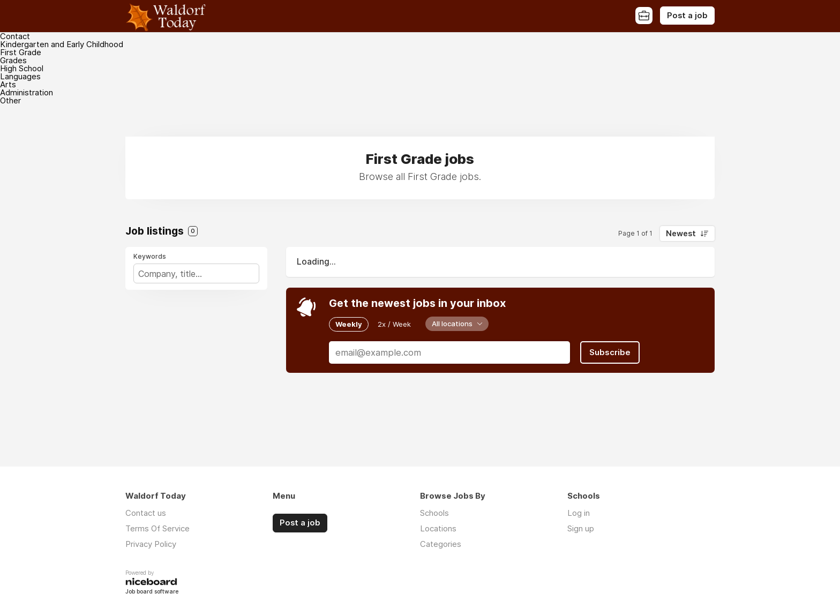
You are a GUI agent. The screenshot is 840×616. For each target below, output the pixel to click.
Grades (13, 60)
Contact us (146, 513)
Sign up (581, 528)
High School (22, 68)
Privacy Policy (151, 544)
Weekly (349, 324)
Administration (27, 92)
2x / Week (394, 324)
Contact (15, 36)
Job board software (152, 592)
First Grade (21, 52)
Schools (434, 513)
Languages (20, 76)
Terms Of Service (157, 528)
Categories (441, 544)
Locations (438, 528)
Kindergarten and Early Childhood (62, 44)
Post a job (687, 16)
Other (10, 100)
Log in (579, 513)
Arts (8, 84)
